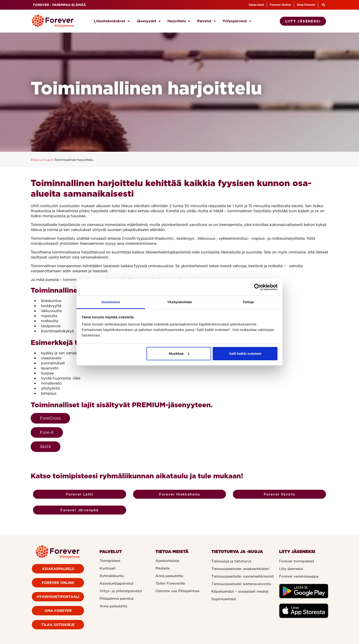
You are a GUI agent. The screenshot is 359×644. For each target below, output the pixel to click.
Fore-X (47, 432)
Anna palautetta (113, 606)
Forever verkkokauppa (299, 576)
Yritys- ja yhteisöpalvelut (121, 591)
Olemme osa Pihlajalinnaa (177, 591)
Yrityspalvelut (237, 21)
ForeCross (50, 418)
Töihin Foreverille (170, 583)
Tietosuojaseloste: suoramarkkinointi (243, 576)
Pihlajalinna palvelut (117, 599)
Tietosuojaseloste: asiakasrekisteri (240, 569)
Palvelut (206, 21)
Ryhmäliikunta (112, 576)
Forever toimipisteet (297, 561)
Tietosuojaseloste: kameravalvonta (241, 584)
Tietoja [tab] (248, 302)
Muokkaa (179, 354)
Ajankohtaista (167, 561)
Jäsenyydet (148, 21)
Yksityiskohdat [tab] (179, 302)
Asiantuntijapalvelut (117, 583)
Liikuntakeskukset (112, 21)
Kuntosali (107, 568)
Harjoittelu (179, 21)
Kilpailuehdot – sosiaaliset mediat (240, 592)
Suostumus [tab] (111, 302)
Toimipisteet (110, 561)
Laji (48, 160)
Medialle (163, 568)
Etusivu (36, 160)
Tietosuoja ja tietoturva (231, 561)
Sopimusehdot (224, 599)
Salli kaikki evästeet (245, 354)
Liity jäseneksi (291, 569)
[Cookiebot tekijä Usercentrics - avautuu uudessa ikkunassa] (257, 287)
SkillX (46, 447)
